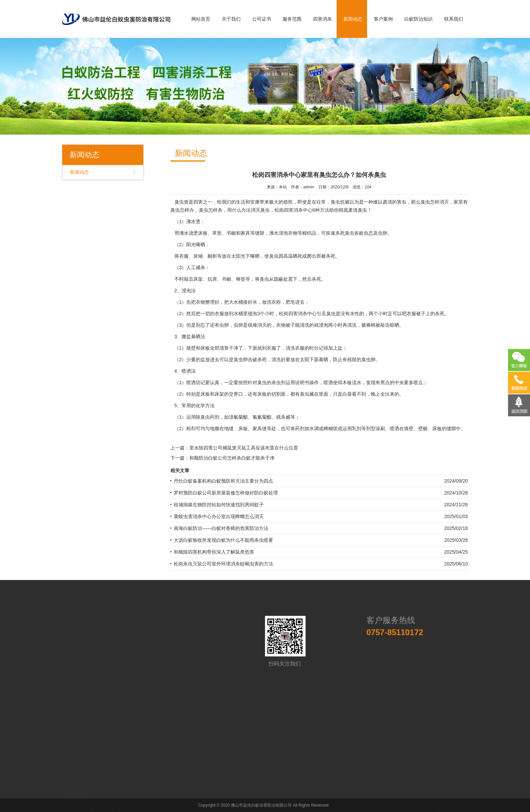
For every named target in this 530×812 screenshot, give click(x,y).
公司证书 (262, 19)
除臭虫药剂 (208, 417)
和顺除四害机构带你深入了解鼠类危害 (214, 552)
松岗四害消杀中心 (293, 210)
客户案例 (383, 19)
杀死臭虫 (345, 233)
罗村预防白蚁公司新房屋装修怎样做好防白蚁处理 (226, 493)
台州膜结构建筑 (397, 797)
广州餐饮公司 (133, 797)
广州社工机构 (195, 797)
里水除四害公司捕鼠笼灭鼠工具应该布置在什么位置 (244, 448)
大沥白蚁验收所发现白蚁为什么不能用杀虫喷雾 (223, 540)
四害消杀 (322, 19)
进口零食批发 (333, 797)
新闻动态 (353, 19)
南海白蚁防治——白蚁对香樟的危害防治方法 (221, 528)
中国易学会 (81, 804)
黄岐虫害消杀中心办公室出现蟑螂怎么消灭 (219, 516)
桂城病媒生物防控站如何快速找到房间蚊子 (219, 505)
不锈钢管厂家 (80, 797)
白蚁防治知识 (418, 19)
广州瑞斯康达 (164, 797)
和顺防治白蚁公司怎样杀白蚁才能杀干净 (232, 458)
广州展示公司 (226, 797)
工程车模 (106, 797)
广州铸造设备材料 (262, 797)
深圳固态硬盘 (364, 797)
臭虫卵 (368, 359)
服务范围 (292, 19)
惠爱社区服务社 (300, 797)
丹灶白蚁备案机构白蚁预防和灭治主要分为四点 (223, 481)
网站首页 (201, 19)
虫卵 (224, 325)
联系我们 (454, 19)
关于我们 (231, 19)
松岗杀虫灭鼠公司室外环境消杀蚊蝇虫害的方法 (223, 564)
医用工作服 (429, 797)
